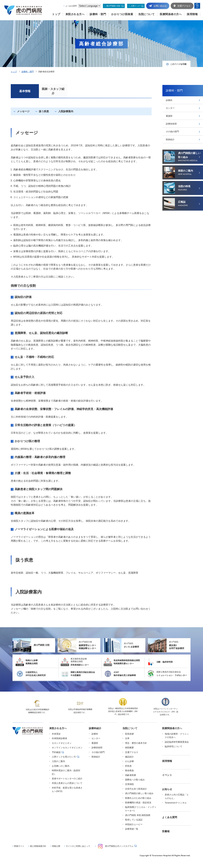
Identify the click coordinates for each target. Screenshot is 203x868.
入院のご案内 (58, 761)
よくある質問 (71, 6)
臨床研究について (173, 746)
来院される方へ (58, 728)
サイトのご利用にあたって (78, 846)
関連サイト (19, 846)
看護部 (169, 116)
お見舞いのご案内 (61, 766)
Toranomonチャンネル (176, 803)
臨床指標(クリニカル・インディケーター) (141, 809)
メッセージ (23, 111)
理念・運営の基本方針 (136, 743)
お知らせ (167, 789)
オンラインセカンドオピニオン (67, 748)
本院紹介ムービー (134, 824)
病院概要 (129, 748)
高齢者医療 (131, 775)
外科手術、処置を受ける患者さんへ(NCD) (67, 789)
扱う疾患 (44, 111)
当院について (130, 728)
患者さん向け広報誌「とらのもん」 (177, 796)
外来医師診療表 (59, 738)
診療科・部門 (28, 72)
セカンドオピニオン (62, 743)
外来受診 (56, 734)
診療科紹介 (95, 728)
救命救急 (129, 770)
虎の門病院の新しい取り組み (139, 793)
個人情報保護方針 (38, 846)
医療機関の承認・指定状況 (138, 803)
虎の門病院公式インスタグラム (116, 846)
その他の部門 (172, 132)
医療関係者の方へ (172, 728)
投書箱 (166, 831)
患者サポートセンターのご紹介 (67, 779)
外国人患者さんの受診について (67, 783)
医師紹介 (170, 139)
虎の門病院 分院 (113, 6)
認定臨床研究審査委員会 (177, 742)
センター (170, 108)
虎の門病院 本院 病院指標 (138, 815)
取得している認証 (134, 820)
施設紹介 (129, 757)
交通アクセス (132, 752)
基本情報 (25, 91)
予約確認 (56, 752)
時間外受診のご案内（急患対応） (66, 772)
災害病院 (129, 784)
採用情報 (167, 761)
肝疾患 (128, 766)
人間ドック (135, 6)
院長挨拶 (129, 734)
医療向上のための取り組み (138, 798)
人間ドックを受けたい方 (64, 757)
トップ (14, 72)
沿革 (127, 738)
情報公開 (56, 846)
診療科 (169, 100)
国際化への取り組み (135, 780)
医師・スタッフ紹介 (53, 91)
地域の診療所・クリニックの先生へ (177, 736)
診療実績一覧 (132, 829)
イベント (167, 775)
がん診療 (129, 761)
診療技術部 (171, 124)
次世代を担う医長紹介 (136, 789)
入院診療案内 (66, 111)
